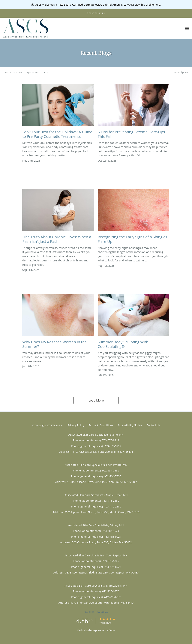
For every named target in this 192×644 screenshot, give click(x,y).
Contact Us (153, 425)
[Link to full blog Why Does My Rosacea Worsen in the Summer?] (58, 322)
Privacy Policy (76, 425)
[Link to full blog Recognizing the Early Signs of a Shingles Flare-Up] (133, 217)
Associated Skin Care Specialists (21, 72)
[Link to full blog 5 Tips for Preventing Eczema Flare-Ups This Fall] (133, 112)
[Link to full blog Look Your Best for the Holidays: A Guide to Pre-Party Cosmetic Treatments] (58, 112)
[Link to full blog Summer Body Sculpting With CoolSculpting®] (133, 322)
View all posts (181, 72)
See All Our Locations (96, 612)
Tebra (112, 630)
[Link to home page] (25, 29)
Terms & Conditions (101, 425)
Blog (46, 72)
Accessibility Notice (130, 425)
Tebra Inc (57, 425)
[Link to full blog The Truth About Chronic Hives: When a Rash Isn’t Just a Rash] (58, 217)
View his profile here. (148, 5)
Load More (96, 400)
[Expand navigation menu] (187, 29)
